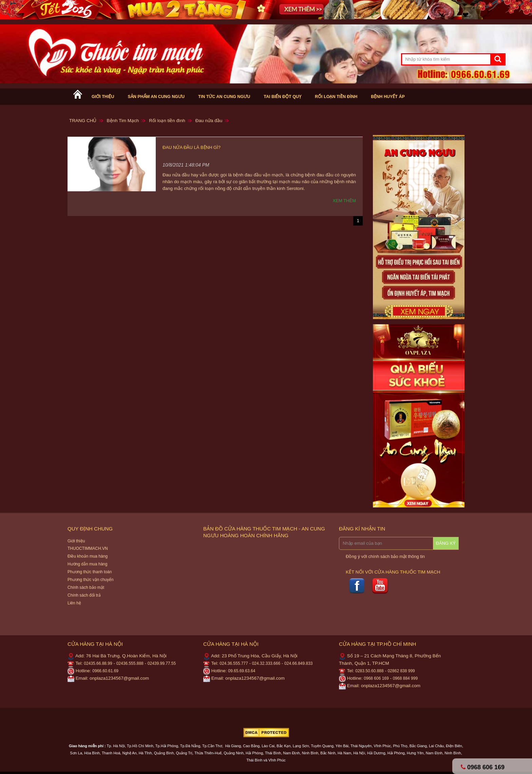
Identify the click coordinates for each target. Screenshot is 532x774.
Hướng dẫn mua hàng (87, 564)
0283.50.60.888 (369, 671)
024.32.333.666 (266, 663)
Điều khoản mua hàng (88, 556)
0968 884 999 (405, 678)
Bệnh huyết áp (388, 97)
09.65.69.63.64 (242, 671)
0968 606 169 (376, 678)
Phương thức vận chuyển (91, 580)
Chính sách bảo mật (86, 587)
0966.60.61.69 (105, 671)
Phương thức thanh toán (90, 572)
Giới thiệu (103, 97)
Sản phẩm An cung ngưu (156, 97)
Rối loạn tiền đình (336, 97)
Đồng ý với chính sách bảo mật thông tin (385, 556)
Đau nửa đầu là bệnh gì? (192, 147)
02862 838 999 (401, 671)
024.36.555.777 (234, 663)
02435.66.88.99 (98, 663)
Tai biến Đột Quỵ (282, 97)
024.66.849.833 (298, 663)
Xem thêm (344, 201)
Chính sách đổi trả (84, 595)
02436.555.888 (130, 663)
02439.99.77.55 (162, 663)
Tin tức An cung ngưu (224, 97)
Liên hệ (74, 603)
